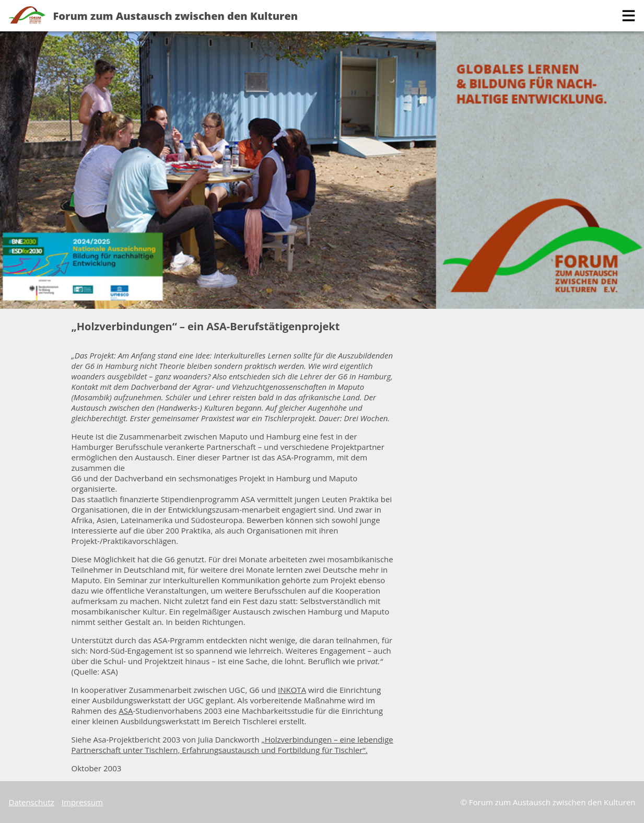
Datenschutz (32, 802)
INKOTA (292, 690)
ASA (126, 711)
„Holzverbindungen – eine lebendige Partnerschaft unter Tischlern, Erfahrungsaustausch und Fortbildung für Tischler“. (232, 745)
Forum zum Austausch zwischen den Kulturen (176, 16)
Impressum (82, 802)
